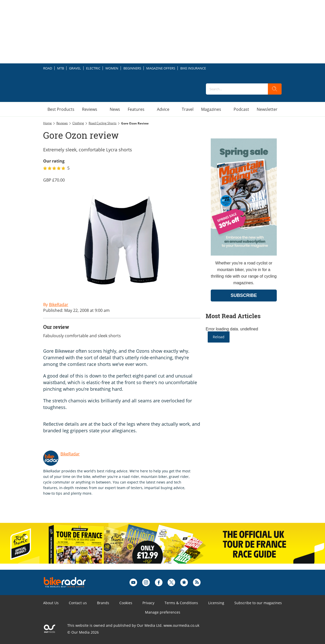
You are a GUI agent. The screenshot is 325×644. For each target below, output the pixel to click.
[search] (275, 89)
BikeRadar (70, 454)
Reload (219, 337)
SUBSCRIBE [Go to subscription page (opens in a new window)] (244, 295)
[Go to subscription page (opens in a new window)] (244, 254)
